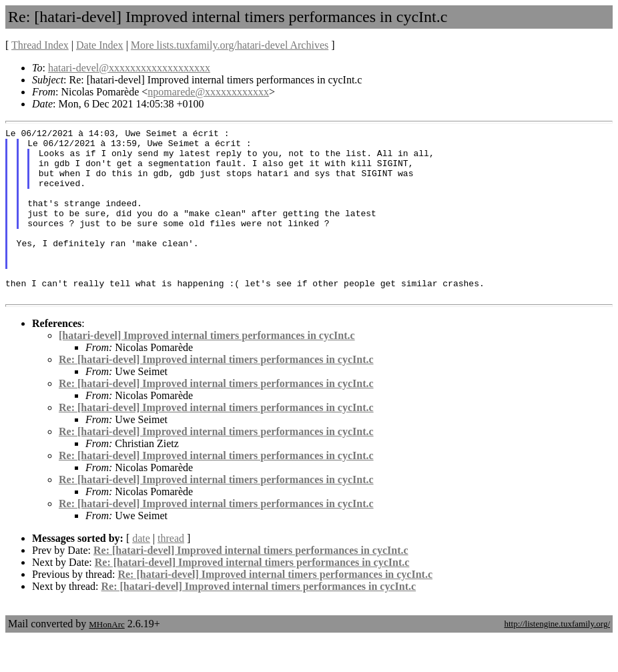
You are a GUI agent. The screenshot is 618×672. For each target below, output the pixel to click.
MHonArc (106, 658)
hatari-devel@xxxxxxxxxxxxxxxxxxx (129, 68)
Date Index (100, 45)
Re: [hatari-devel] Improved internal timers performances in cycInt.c (216, 393)
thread (171, 572)
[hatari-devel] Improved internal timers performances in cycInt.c (207, 369)
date (141, 572)
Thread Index (40, 45)
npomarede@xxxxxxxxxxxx (208, 92)
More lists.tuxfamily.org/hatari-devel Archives (230, 45)
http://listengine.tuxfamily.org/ (557, 658)
